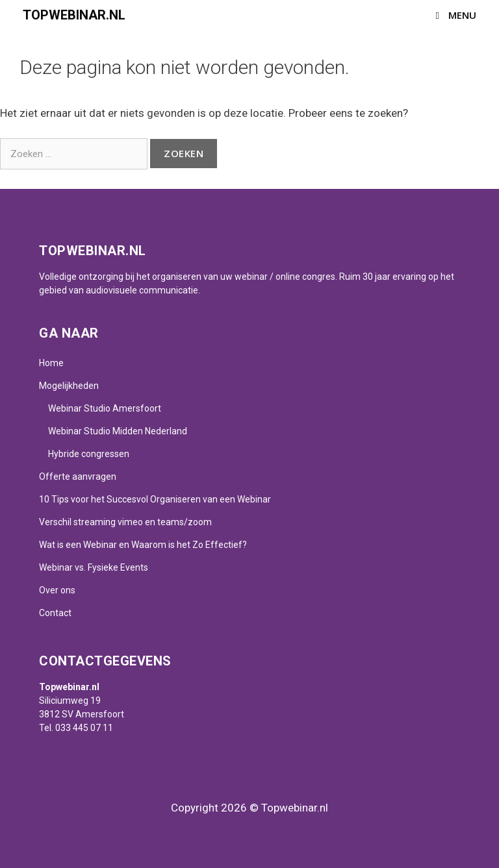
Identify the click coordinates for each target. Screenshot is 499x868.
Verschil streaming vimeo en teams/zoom (125, 522)
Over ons (57, 590)
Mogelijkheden (69, 386)
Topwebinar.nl (74, 15)
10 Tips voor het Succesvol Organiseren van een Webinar (155, 499)
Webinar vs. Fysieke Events (94, 567)
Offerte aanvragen (78, 477)
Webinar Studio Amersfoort (105, 408)
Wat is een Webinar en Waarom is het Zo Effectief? (143, 545)
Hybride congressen (89, 454)
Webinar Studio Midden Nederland (118, 431)
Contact (55, 613)
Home (51, 363)
